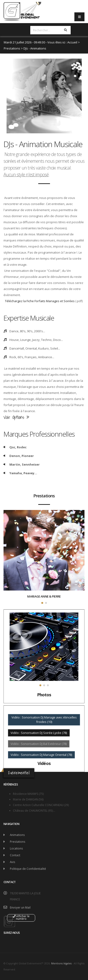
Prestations (12, 48)
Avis (13, 862)
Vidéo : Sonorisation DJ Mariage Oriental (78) (41, 755)
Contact (15, 855)
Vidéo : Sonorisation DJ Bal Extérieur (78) (39, 744)
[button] (42, 603)
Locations (16, 848)
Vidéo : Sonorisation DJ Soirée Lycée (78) (39, 733)
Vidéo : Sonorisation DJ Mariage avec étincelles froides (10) (44, 720)
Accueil (72, 42)
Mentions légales (61, 963)
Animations (17, 835)
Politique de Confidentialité (28, 869)
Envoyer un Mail (20, 907)
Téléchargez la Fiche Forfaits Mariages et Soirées (40, 301)
